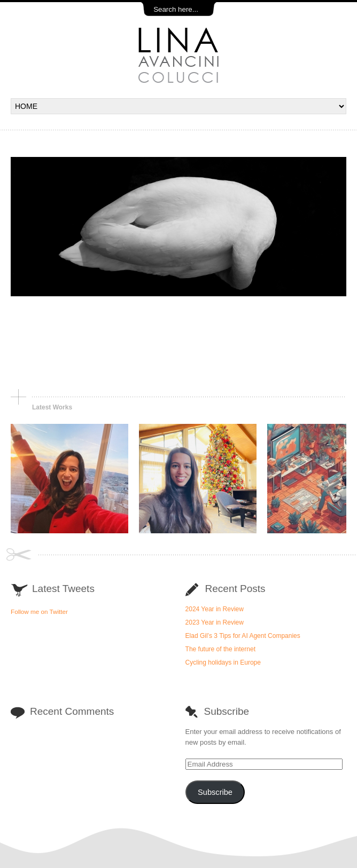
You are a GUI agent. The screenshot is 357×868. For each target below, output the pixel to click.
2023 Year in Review (215, 622)
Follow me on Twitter (39, 611)
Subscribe (215, 792)
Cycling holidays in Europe (223, 662)
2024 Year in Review (215, 609)
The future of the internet (220, 649)
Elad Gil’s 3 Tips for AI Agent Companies (243, 636)
